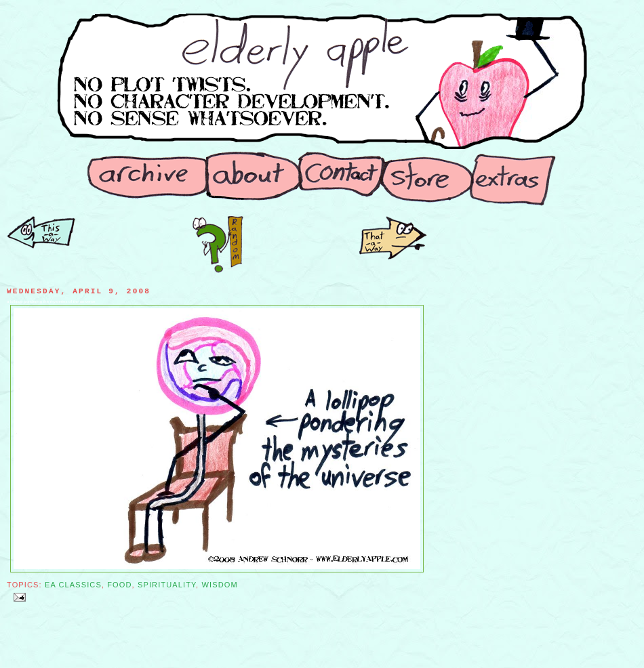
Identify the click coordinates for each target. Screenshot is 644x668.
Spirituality (167, 585)
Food (119, 585)
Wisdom (219, 585)
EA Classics (73, 585)
